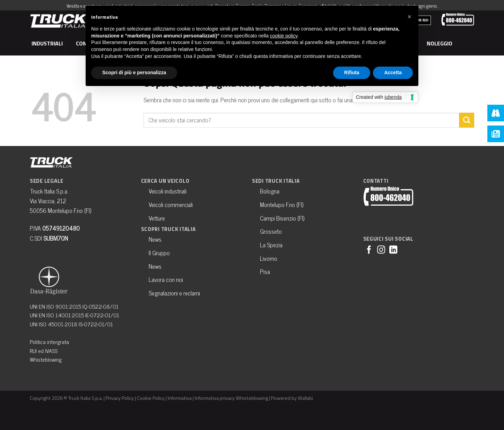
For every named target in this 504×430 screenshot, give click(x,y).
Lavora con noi (166, 279)
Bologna (270, 191)
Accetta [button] (393, 72)
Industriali (48, 43)
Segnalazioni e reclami (174, 293)
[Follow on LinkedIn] (393, 250)
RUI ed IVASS (44, 351)
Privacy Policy (120, 398)
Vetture (157, 218)
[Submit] (467, 120)
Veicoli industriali (168, 191)
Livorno (269, 258)
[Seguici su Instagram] (381, 250)
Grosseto (271, 231)
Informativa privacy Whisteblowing (231, 398)
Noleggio (441, 43)
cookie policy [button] (284, 36)
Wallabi (305, 398)
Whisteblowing (46, 359)
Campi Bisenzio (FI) (282, 218)
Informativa (180, 398)
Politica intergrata (49, 342)
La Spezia (271, 245)
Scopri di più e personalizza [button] (134, 72)
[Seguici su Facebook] (369, 250)
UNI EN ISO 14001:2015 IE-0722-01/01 (75, 315)
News (155, 239)
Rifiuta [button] (352, 72)
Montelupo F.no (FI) (282, 204)
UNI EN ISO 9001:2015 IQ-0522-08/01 (74, 306)
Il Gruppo (159, 253)
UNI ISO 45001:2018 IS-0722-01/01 (71, 324)
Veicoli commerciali (171, 204)
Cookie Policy (151, 398)
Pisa (265, 271)
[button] (409, 17)
